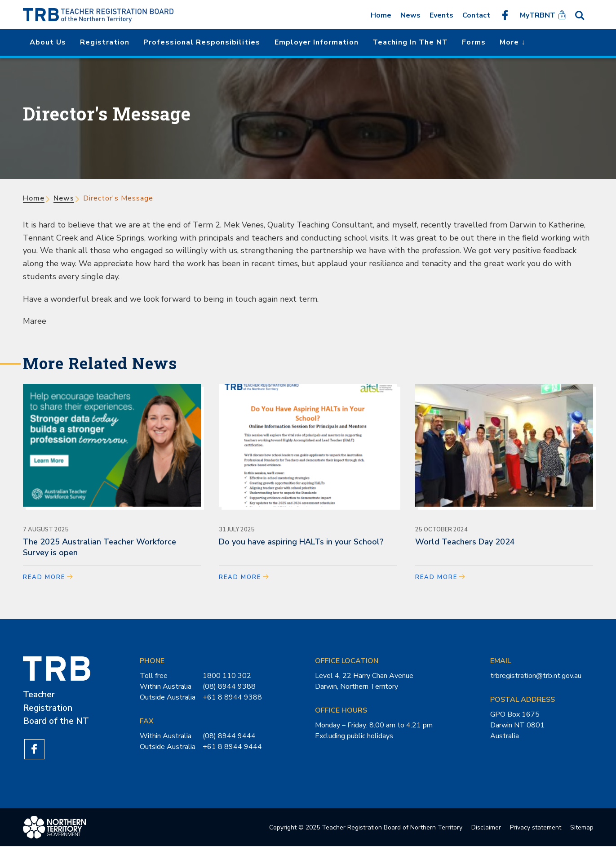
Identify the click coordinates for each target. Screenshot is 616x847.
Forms (474, 42)
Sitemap (582, 828)
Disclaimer (486, 828)
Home (381, 15)
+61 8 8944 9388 (232, 697)
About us (48, 42)
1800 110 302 (227, 676)
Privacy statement (536, 828)
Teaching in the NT (410, 42)
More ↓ (512, 42)
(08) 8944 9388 (229, 687)
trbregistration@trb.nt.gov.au (536, 676)
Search (583, 15)
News (410, 15)
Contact (476, 15)
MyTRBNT (538, 15)
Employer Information (317, 42)
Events (441, 15)
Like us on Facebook (505, 15)
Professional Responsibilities (202, 42)
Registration (105, 42)
